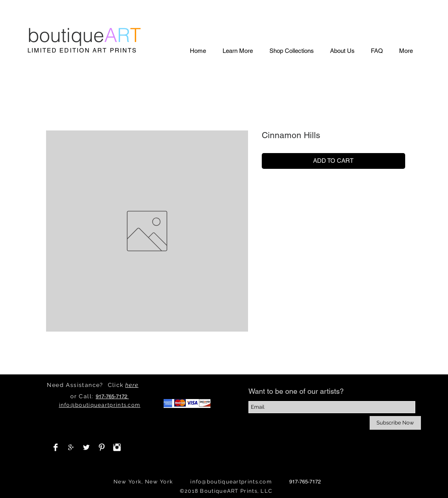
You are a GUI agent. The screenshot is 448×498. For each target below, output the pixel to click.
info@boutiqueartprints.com (231, 482)
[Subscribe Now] (395, 423)
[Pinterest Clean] (102, 447)
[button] (238, 51)
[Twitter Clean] (86, 447)
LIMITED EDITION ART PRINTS (82, 50)
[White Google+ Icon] (71, 447)
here (132, 385)
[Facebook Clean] (56, 447)
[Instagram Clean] (117, 447)
